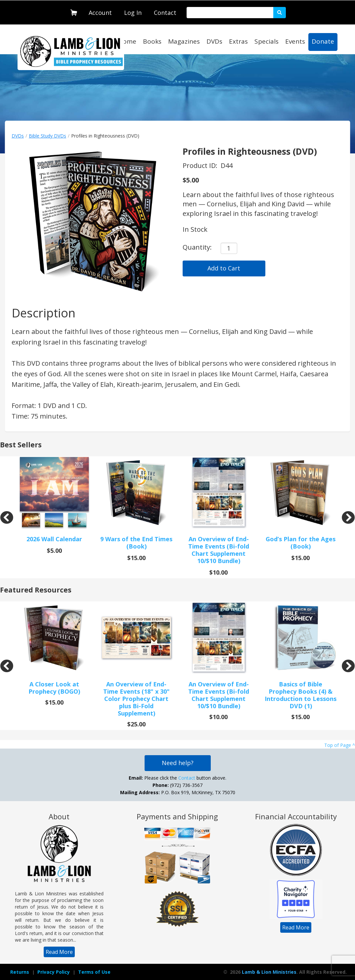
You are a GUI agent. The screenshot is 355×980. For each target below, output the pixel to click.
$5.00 (191, 180)
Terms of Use (94, 972)
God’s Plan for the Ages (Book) (301, 543)
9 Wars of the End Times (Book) (136, 543)
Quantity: (197, 247)
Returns (20, 972)
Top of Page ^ (340, 745)
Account (100, 13)
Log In (133, 13)
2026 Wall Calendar (54, 539)
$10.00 (219, 572)
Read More (59, 952)
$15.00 (136, 558)
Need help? (178, 763)
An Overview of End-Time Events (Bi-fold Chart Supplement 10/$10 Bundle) (219, 550)
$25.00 (136, 724)
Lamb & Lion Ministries (269, 972)
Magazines (184, 41)
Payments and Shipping (177, 816)
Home (127, 41)
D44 (227, 165)
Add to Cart (224, 268)
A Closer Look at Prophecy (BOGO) (54, 688)
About (59, 816)
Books (152, 41)
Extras (238, 41)
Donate (323, 41)
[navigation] (100, 11)
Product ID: (201, 165)
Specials (266, 41)
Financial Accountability (296, 816)
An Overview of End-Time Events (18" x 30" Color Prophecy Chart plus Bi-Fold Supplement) (136, 699)
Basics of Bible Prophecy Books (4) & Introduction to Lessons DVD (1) (301, 695)
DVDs (214, 41)
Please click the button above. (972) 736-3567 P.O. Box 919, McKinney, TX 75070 (178, 785)
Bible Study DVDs (47, 136)
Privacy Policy (54, 972)
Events (295, 41)
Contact (165, 13)
